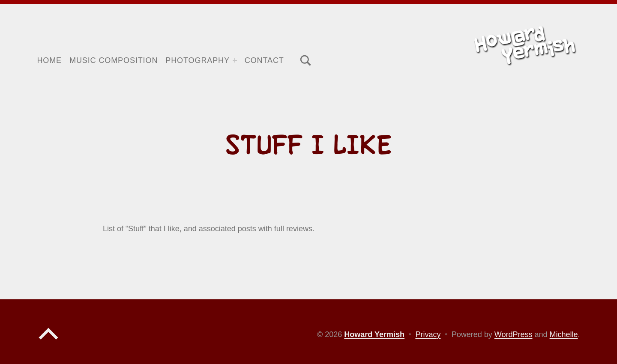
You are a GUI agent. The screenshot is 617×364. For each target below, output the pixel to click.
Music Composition (114, 60)
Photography (198, 60)
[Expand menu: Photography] (235, 60)
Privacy (428, 334)
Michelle (564, 334)
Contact (264, 60)
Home (49, 60)
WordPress (514, 334)
